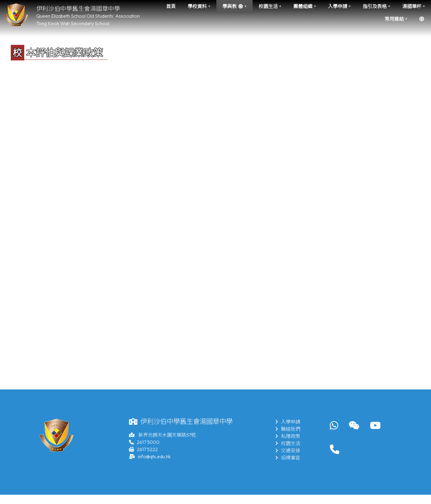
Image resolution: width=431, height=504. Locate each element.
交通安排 (288, 450)
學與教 (235, 6)
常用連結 (396, 19)
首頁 (171, 6)
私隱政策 (288, 436)
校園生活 (270, 6)
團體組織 (305, 6)
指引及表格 (377, 6)
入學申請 (339, 6)
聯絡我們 (288, 429)
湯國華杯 (414, 6)
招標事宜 (288, 458)
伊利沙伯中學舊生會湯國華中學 (78, 9)
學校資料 (199, 6)
